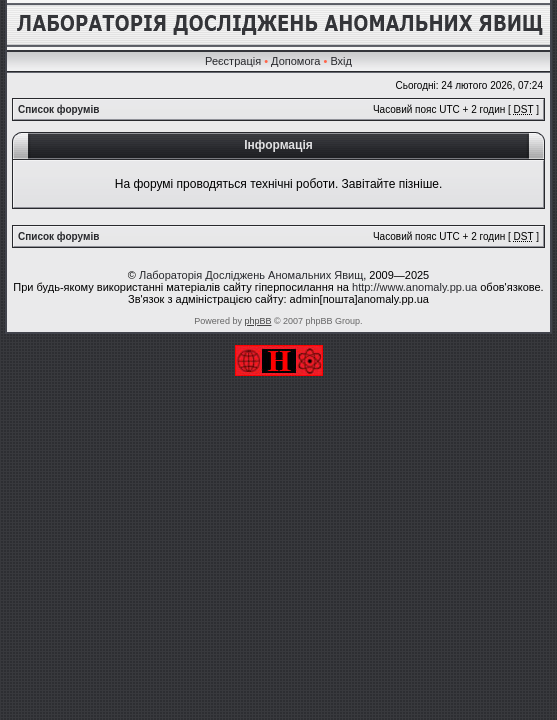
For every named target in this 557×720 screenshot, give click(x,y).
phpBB (257, 321)
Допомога (295, 61)
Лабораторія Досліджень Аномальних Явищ (251, 275)
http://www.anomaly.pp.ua (414, 287)
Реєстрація (233, 61)
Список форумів (58, 109)
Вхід (341, 61)
